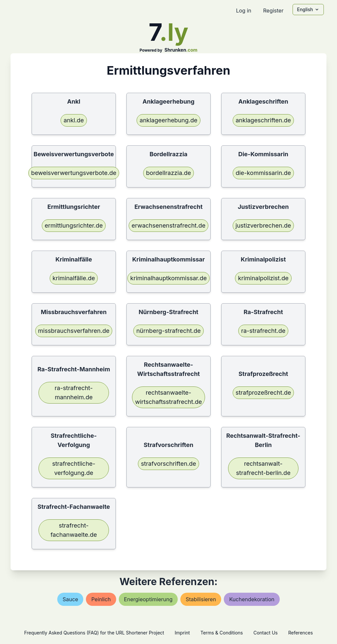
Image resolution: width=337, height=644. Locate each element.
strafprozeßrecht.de (263, 393)
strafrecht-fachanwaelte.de (74, 530)
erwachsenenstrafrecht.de (168, 225)
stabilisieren (201, 599)
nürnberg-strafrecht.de (168, 331)
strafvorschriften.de (168, 464)
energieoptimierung (148, 599)
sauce (70, 599)
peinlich (101, 599)
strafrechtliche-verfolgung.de (74, 468)
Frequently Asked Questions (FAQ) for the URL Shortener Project (94, 633)
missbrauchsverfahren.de (74, 331)
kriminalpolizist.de (263, 278)
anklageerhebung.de (168, 120)
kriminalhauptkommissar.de (168, 278)
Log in (244, 11)
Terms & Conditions (222, 633)
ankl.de (74, 120)
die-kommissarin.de (263, 173)
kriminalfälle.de (74, 278)
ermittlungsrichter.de (74, 225)
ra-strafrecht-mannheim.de (74, 393)
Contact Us (266, 633)
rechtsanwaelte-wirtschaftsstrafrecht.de (168, 397)
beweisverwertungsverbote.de (74, 173)
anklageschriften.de (263, 120)
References (301, 633)
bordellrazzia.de (168, 173)
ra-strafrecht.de (263, 331)
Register (273, 11)
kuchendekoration (252, 599)
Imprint (182, 633)
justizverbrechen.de (263, 225)
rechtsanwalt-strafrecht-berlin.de (263, 468)
